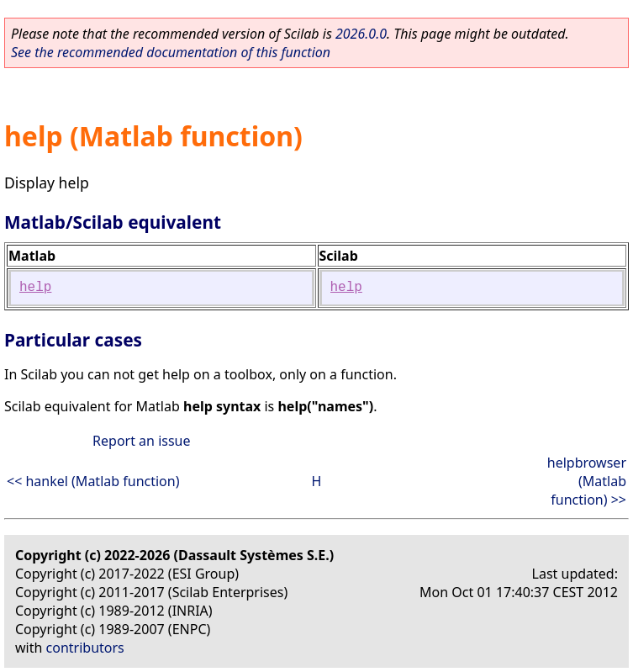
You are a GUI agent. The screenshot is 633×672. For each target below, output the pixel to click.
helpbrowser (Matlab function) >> (587, 481)
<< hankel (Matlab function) (93, 481)
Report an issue (141, 441)
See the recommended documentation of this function (171, 52)
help (35, 288)
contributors (85, 648)
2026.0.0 (361, 34)
